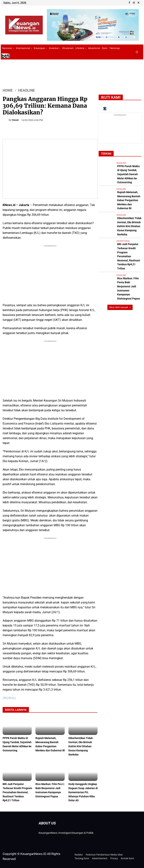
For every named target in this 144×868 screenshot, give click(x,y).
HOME (8, 90)
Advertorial (123, 219)
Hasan (15, 120)
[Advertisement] (50, 274)
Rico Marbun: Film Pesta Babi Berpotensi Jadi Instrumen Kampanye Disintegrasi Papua (50, 791)
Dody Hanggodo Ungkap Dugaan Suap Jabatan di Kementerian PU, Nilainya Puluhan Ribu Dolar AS (83, 791)
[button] (137, 52)
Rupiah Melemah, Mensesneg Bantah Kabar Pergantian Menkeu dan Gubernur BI (49, 746)
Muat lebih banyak (120, 261)
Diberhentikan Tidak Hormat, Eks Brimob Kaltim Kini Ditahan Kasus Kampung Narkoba (81, 746)
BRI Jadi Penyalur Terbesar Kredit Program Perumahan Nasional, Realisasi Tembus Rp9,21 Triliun (17, 791)
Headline (27, 90)
